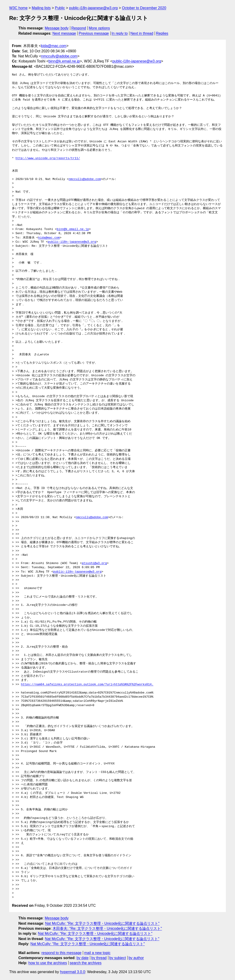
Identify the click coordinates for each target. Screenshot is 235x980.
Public (60, 8)
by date (82, 958)
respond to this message (61, 953)
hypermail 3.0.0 (72, 972)
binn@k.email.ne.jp (64, 61)
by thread (99, 958)
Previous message (94, 33)
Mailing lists (41, 8)
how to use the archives (48, 963)
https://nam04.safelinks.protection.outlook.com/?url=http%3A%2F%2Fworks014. (87, 685)
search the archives (86, 963)
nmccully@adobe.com (59, 56)
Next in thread (142, 33)
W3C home (18, 8)
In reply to (120, 33)
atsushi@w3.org (94, 563)
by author (136, 958)
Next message (64, 33)
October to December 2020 (144, 8)
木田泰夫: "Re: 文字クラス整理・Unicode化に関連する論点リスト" (107, 928)
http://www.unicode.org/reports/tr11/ (48, 158)
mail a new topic (97, 953)
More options (99, 28)
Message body (57, 28)
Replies (162, 33)
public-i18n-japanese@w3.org (93, 8)
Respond (79, 28)
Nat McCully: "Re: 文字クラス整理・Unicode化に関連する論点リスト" (102, 923)
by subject (117, 958)
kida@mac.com (54, 46)
